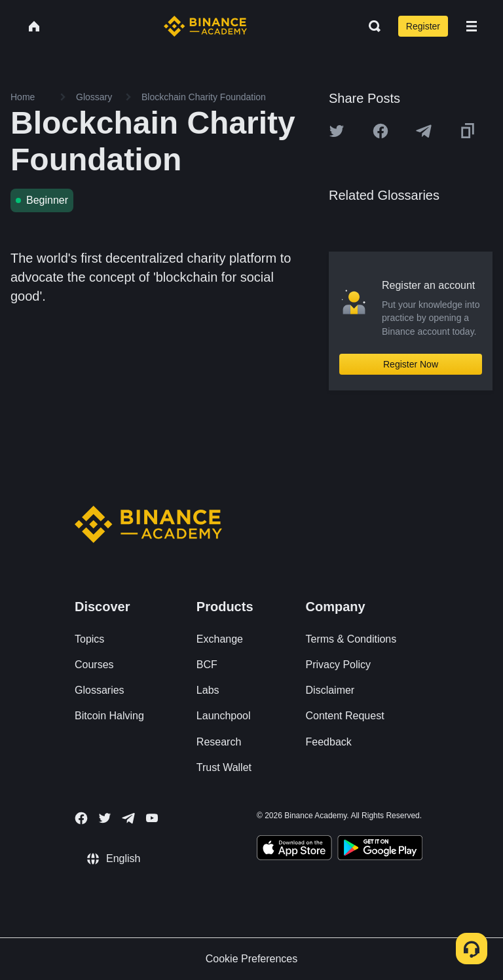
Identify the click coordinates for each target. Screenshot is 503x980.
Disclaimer (330, 690)
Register (423, 26)
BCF (207, 665)
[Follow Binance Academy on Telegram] (128, 818)
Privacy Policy (339, 665)
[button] (472, 26)
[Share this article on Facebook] (381, 131)
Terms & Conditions (351, 639)
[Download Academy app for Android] (380, 850)
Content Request (345, 716)
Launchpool (224, 716)
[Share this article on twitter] (337, 131)
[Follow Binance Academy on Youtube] (152, 818)
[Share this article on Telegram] (424, 131)
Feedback (329, 742)
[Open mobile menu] (472, 26)
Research (219, 742)
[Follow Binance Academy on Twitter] (105, 818)
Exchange (220, 639)
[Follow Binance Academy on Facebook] (81, 818)
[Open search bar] (371, 26)
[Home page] (205, 26)
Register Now (411, 364)
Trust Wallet (224, 767)
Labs (208, 690)
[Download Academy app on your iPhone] (294, 850)
